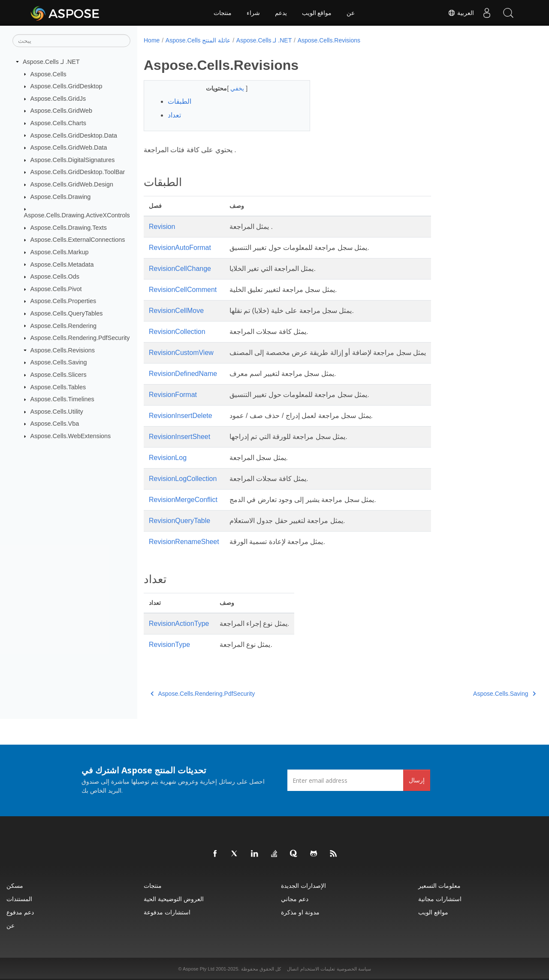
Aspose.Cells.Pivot (56, 289)
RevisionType (169, 645)
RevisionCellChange (180, 269)
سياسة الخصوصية (354, 969)
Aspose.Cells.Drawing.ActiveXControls (77, 215)
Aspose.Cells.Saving (59, 362)
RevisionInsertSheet (179, 437)
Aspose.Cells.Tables (58, 387)
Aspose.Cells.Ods (55, 277)
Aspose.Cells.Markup (60, 252)
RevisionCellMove (176, 311)
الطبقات (179, 101)
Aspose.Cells (48, 74)
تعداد (174, 115)
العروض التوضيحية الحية (174, 899)
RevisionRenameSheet (184, 542)
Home (152, 40)
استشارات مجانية (440, 899)
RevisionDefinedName (183, 374)
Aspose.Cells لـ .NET (51, 62)
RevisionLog (168, 458)
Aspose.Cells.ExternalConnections (78, 240)
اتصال (293, 969)
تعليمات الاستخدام (318, 969)
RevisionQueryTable (179, 521)
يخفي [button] (232, 88)
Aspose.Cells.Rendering (63, 325)
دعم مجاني (295, 899)
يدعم (281, 13)
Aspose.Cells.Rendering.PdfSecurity (80, 338)
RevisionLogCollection (183, 479)
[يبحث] (71, 41)
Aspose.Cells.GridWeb (62, 111)
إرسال (417, 780)
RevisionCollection (177, 332)
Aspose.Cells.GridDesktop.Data (74, 135)
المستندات (19, 899)
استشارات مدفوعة (167, 912)
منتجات (223, 13)
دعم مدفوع (20, 912)
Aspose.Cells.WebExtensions (71, 436)
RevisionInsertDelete (181, 416)
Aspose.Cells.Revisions (63, 350)
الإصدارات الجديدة (303, 885)
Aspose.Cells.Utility (57, 412)
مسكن (15, 885)
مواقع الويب (317, 13)
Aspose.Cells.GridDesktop (66, 86)
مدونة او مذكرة (300, 912)
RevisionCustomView (181, 353)
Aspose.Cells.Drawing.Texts (69, 228)
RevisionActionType (179, 624)
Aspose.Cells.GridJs (58, 99)
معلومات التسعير (439, 885)
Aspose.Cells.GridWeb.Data (69, 147)
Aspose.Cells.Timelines (62, 399)
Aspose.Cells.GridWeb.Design (72, 184)
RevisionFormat (173, 395)
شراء (253, 13)
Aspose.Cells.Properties (63, 301)
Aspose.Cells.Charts (58, 123)
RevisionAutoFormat (180, 248)
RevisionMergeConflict (183, 500)
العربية (461, 13)
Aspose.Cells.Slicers (59, 375)
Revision (162, 227)
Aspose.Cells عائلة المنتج (198, 40)
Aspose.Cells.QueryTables (67, 313)
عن (351, 13)
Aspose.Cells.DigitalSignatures (73, 160)
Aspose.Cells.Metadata (62, 264)
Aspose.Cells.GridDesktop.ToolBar (78, 172)
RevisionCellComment (183, 290)
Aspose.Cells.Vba (55, 424)
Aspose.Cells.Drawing (61, 197)
